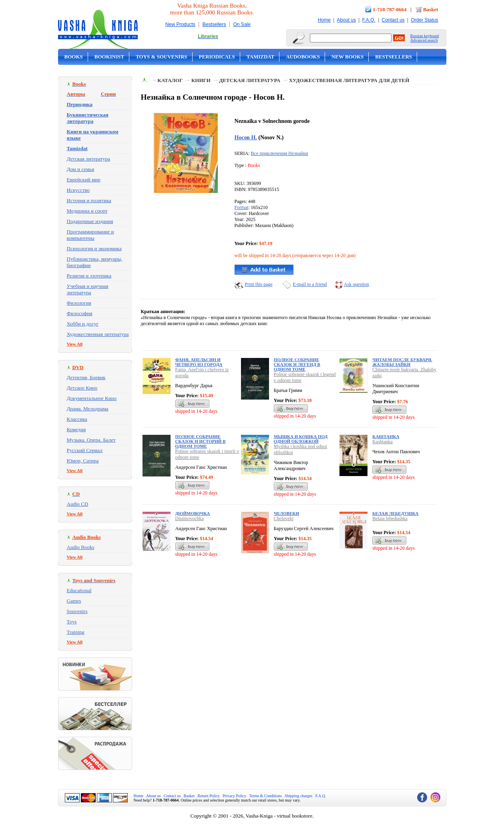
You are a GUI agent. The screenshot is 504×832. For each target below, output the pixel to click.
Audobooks (303, 57)
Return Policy (209, 796)
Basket (431, 9)
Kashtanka (383, 442)
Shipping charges (298, 796)
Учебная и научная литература (88, 289)
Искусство (78, 190)
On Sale (242, 24)
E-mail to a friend (310, 284)
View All (75, 344)
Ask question (356, 284)
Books (74, 57)
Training (76, 632)
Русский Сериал (85, 450)
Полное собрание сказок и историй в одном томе (201, 441)
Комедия (76, 429)
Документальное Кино (92, 398)
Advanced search (424, 40)
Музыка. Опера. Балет (91, 440)
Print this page (259, 284)
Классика (77, 419)
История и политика (89, 200)
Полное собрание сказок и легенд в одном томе (297, 364)
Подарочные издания (90, 221)
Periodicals (217, 57)
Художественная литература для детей (349, 80)
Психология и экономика (94, 248)
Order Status (424, 20)
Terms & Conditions (265, 796)
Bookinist (109, 57)
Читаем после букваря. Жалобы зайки (402, 362)
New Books (347, 57)
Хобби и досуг (83, 324)
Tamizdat (261, 57)
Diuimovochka (190, 518)
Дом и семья (81, 169)
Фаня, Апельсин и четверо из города (199, 362)
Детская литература (89, 159)
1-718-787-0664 (390, 9)
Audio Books (81, 547)
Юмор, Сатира (83, 461)
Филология (79, 303)
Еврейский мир (84, 180)
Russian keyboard (425, 36)
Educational (79, 590)
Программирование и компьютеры (90, 235)
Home (324, 20)
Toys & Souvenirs (161, 57)
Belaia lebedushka (390, 518)
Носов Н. (246, 137)
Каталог (170, 80)
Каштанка (386, 436)
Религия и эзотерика (89, 276)
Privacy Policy (234, 796)
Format (242, 207)
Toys (72, 622)
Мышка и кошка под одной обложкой (301, 439)
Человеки (286, 513)
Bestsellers (214, 24)
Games (74, 601)
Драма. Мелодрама (88, 409)
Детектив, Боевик (86, 377)
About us (346, 20)
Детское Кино (82, 388)
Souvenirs (77, 611)
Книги (201, 80)
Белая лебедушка (395, 513)
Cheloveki (284, 518)
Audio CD (78, 504)
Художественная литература (98, 334)
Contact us (393, 20)
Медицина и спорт (87, 211)
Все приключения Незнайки (280, 153)
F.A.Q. (369, 20)
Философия (80, 313)
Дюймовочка (193, 513)
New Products (180, 24)
